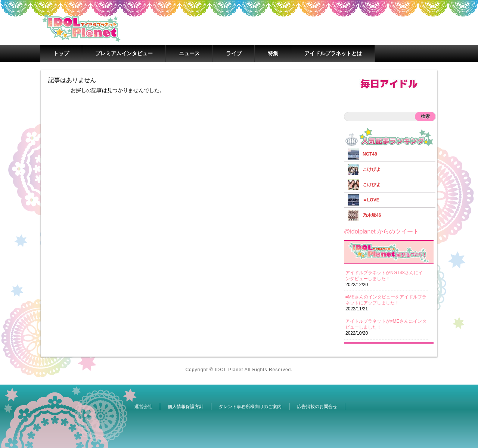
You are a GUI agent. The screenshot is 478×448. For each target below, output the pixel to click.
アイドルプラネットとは (333, 53)
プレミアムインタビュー (124, 53)
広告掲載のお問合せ (317, 407)
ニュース (189, 53)
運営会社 (143, 407)
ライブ (234, 53)
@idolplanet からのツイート (381, 231)
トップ (61, 53)
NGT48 (370, 154)
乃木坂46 (372, 215)
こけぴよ (372, 169)
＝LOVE (371, 200)
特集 (273, 53)
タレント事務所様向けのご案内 (250, 407)
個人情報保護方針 (186, 407)
